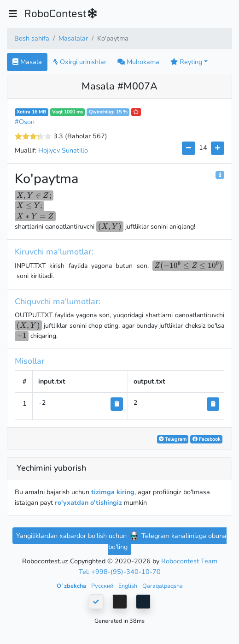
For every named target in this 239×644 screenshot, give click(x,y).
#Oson (25, 122)
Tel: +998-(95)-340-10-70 (120, 572)
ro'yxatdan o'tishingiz (88, 502)
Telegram (173, 439)
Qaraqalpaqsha (163, 586)
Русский (103, 586)
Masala (27, 62)
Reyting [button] (186, 62)
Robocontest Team (189, 561)
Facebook (207, 439)
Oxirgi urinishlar (80, 62)
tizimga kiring (113, 492)
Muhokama (138, 62)
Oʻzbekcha (72, 586)
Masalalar (73, 38)
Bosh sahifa (32, 38)
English (128, 586)
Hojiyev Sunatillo (63, 150)
